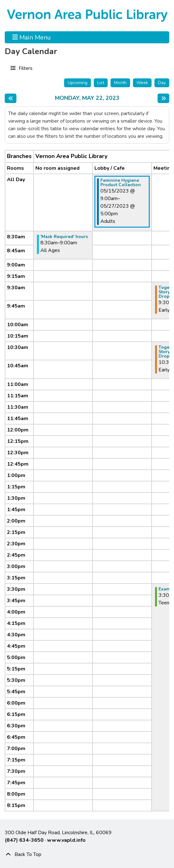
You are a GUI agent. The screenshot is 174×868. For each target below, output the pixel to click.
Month (120, 83)
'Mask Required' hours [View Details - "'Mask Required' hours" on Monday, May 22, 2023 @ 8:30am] (64, 237)
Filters (25, 68)
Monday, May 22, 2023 (87, 98)
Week (142, 83)
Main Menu (32, 37)
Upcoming (78, 83)
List (101, 83)
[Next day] (163, 98)
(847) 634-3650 (24, 840)
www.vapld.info (66, 840)
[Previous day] (11, 98)
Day (162, 83)
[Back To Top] (87, 854)
